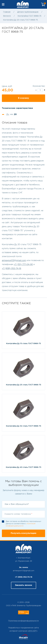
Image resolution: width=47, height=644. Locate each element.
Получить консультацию (23, 533)
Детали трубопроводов (28, 12)
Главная (7, 12)
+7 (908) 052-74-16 (11, 268)
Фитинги (7, 16)
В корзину (23, 98)
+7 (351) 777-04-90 (23, 264)
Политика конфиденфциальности (23, 621)
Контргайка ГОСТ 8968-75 (29, 16)
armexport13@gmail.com (14, 261)
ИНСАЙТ (33, 631)
